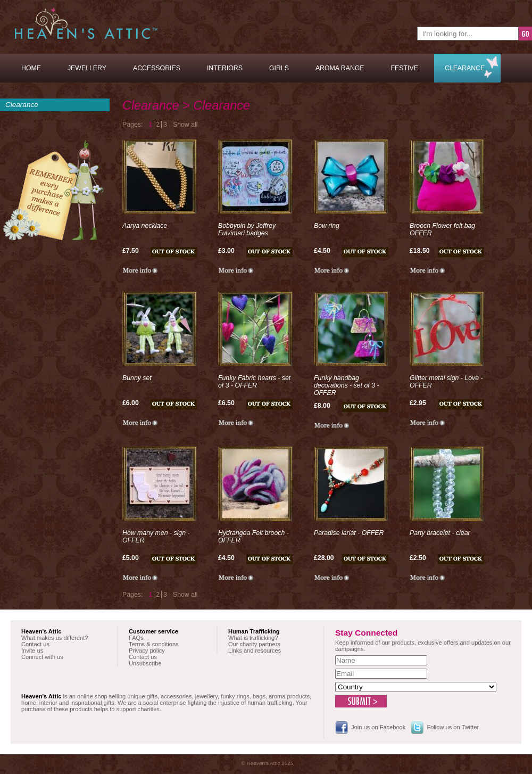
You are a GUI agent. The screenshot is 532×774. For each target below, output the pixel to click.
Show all (185, 125)
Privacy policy (147, 651)
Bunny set (137, 378)
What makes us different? (55, 638)
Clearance (465, 68)
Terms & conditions (154, 644)
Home (31, 68)
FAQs (136, 638)
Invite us (32, 651)
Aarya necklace (145, 226)
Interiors (225, 68)
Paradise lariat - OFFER (349, 533)
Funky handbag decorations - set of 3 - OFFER (347, 385)
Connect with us (42, 657)
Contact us (35, 644)
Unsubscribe (145, 663)
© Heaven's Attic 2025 (268, 763)
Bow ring (327, 226)
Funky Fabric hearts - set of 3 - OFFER (254, 382)
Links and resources (255, 651)
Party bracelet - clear (440, 533)
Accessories (157, 68)
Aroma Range (340, 68)
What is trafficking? (253, 638)
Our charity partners (254, 644)
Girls (279, 68)
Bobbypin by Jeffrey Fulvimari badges (247, 229)
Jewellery (87, 68)
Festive (405, 68)
